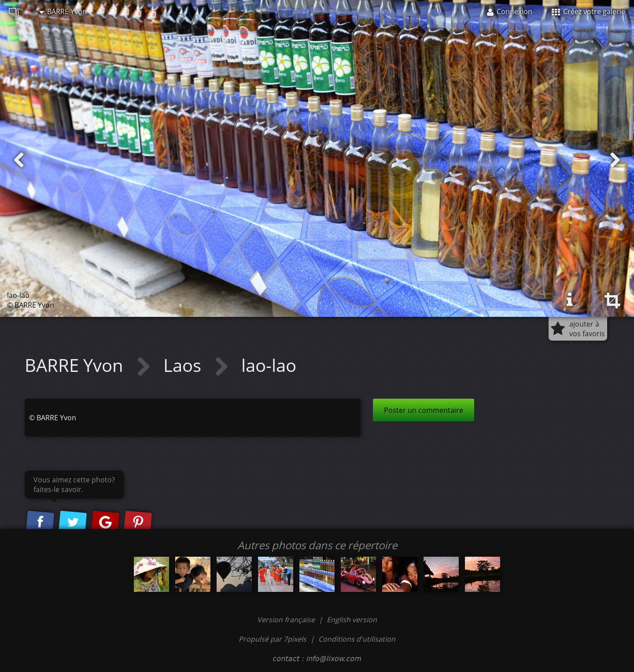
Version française (287, 620)
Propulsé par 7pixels (273, 639)
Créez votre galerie (588, 11)
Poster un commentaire (424, 410)
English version (352, 620)
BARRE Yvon (63, 11)
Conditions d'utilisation (357, 639)
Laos (184, 365)
